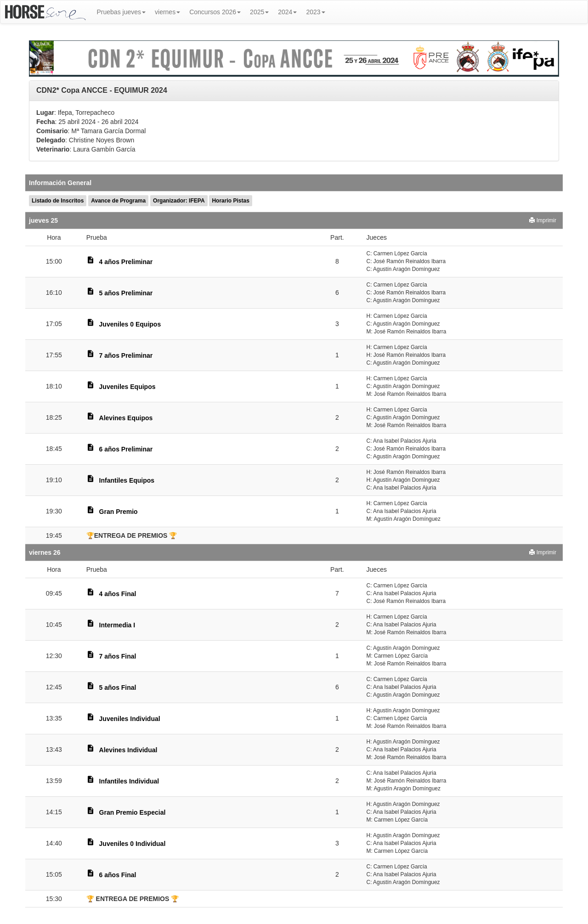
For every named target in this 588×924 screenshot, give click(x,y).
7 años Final (118, 656)
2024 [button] (287, 12)
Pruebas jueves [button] (122, 12)
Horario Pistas (230, 201)
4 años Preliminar (126, 262)
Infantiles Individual (129, 781)
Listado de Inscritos (58, 201)
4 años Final (118, 594)
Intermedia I (117, 625)
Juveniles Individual (130, 719)
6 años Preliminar (126, 449)
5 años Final (118, 687)
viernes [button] (167, 12)
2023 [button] (315, 12)
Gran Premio (119, 512)
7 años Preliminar (126, 355)
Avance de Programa (118, 201)
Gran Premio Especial (133, 812)
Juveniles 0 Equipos (130, 324)
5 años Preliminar (126, 293)
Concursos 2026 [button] (215, 12)
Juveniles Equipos (127, 387)
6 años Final (118, 875)
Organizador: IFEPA (179, 201)
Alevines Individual (128, 750)
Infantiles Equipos (127, 480)
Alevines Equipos (126, 418)
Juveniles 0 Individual (133, 844)
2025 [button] (259, 12)
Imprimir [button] (543, 220)
